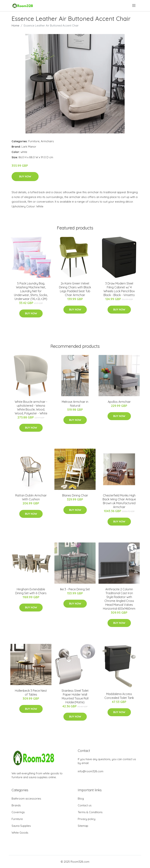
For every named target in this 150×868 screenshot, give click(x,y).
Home (15, 25)
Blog (81, 799)
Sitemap (83, 826)
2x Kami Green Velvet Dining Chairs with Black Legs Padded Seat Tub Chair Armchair (75, 289)
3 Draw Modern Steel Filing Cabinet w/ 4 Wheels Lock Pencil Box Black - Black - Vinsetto (119, 289)
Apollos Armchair (119, 402)
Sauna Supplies (21, 826)
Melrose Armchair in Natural (75, 404)
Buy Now (25, 176)
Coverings (18, 812)
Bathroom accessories (26, 799)
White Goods (20, 833)
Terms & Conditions (90, 812)
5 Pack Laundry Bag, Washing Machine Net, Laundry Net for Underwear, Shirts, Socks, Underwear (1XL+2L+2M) (31, 291)
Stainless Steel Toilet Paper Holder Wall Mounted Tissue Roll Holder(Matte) (75, 696)
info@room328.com (91, 771)
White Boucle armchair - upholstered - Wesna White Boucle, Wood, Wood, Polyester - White (31, 408)
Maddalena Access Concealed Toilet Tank (119, 696)
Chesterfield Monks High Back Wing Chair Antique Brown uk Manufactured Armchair (119, 501)
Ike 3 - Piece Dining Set (75, 589)
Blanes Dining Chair (75, 495)
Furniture (34, 141)
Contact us (85, 805)
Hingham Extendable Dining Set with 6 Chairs (31, 591)
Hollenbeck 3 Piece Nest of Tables (31, 693)
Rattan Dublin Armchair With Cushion (31, 497)
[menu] (134, 6)
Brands (16, 805)
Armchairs (47, 141)
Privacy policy (87, 819)
